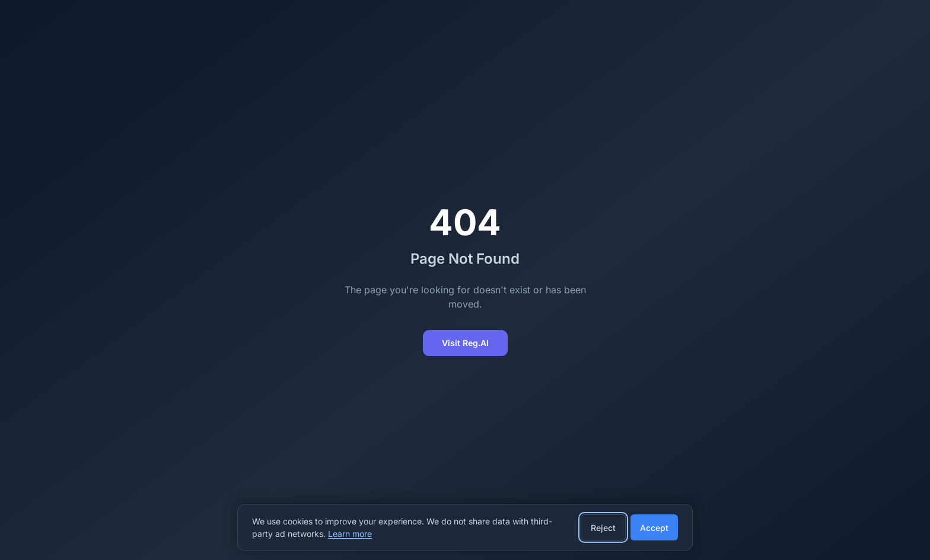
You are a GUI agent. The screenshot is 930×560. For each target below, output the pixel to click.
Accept (654, 528)
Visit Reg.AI (465, 343)
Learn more (350, 534)
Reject (603, 528)
